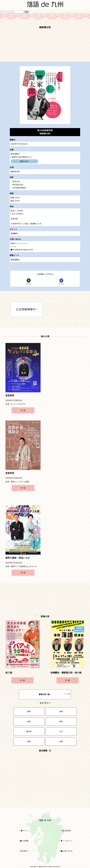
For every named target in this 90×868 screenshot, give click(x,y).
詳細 (23, 410)
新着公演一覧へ (54, 694)
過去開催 (45, 751)
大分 (61, 732)
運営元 (24, 851)
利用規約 (67, 831)
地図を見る (24, 161)
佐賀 (29, 722)
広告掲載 (24, 841)
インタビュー (67, 841)
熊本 (61, 722)
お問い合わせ (67, 851)
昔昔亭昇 (10, 396)
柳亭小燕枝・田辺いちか (18, 558)
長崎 (61, 712)
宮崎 (29, 741)
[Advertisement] (45, 46)
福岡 (29, 712)
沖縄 (61, 741)
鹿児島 (29, 732)
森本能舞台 (15, 260)
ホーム (24, 831)
